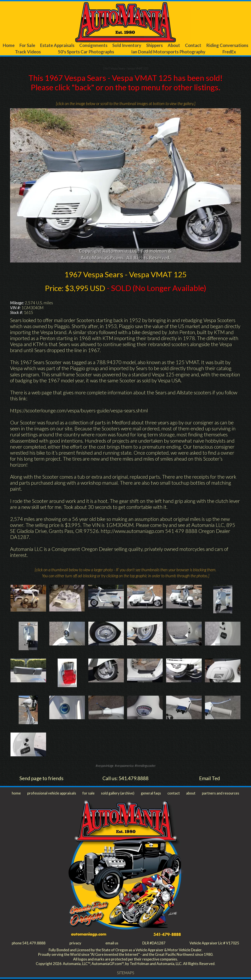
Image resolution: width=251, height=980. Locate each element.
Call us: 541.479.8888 (125, 779)
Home (13, 45)
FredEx (240, 52)
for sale (89, 794)
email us (111, 944)
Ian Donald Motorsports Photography (188, 52)
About (211, 45)
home (17, 794)
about (190, 794)
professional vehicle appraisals (52, 794)
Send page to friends (41, 779)
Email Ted (210, 779)
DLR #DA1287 (153, 944)
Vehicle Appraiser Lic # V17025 (213, 944)
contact (173, 794)
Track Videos (67, 52)
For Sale (37, 45)
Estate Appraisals (72, 45)
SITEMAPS (125, 974)
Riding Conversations (26, 52)
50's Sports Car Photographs (115, 52)
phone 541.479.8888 (29, 944)
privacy (75, 944)
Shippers (187, 45)
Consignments (114, 45)
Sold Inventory (154, 45)
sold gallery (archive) (118, 794)
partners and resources (220, 794)
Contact (235, 45)
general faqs (151, 794)
